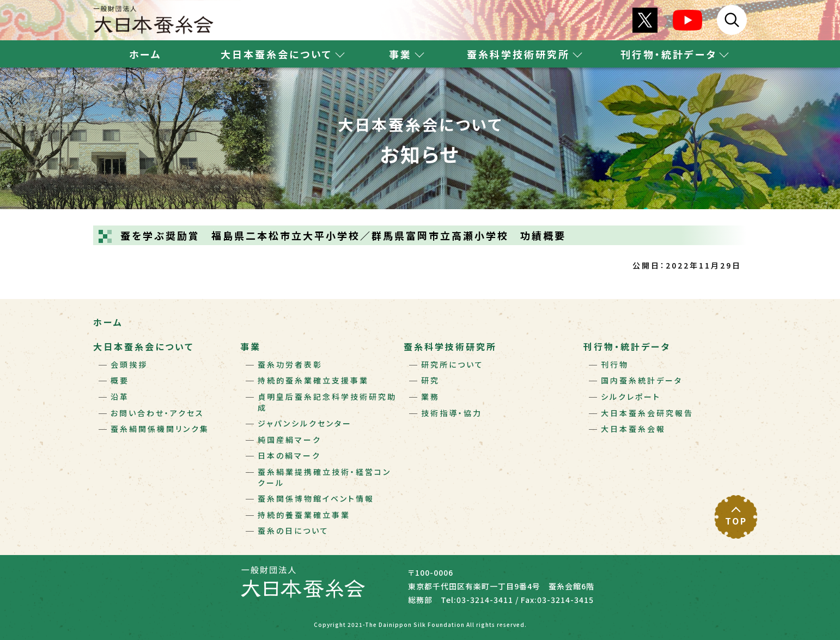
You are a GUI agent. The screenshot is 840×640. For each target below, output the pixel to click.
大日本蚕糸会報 (633, 429)
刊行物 (615, 364)
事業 (251, 346)
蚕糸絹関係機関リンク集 (160, 429)
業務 (430, 397)
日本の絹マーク (289, 455)
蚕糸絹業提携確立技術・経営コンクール (324, 477)
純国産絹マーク (290, 440)
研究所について (452, 364)
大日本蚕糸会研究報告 (647, 413)
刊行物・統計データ (627, 346)
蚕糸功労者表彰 (290, 364)
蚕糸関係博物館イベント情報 (316, 498)
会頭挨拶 (129, 364)
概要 (120, 380)
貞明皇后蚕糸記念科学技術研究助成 (327, 402)
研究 (430, 380)
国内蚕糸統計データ (642, 380)
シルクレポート (631, 397)
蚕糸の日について (293, 531)
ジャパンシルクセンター (305, 423)
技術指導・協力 (452, 413)
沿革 (120, 397)
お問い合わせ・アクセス (157, 413)
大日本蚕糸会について (144, 346)
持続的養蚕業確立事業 (304, 515)
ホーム (145, 54)
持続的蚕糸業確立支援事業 (313, 380)
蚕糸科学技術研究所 (450, 346)
